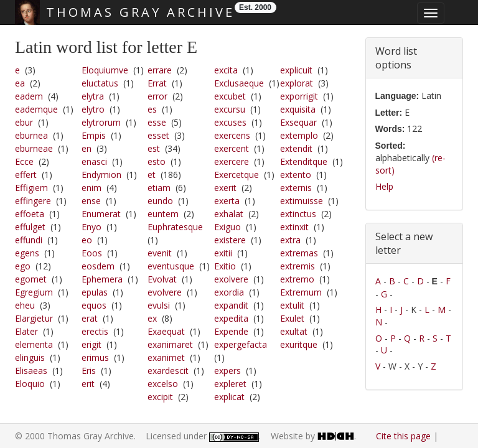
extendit (296, 148)
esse (157, 122)
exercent (232, 148)
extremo (297, 279)
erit (88, 384)
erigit (91, 344)
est (154, 148)
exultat (294, 331)
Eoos (92, 253)
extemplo (299, 135)
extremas (299, 253)
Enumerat (101, 214)
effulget (30, 227)
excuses (230, 122)
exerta (227, 201)
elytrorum (101, 122)
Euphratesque (175, 227)
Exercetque (237, 175)
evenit (160, 253)
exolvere (231, 279)
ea (20, 83)
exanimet (166, 357)
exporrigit (299, 96)
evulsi (159, 305)
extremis (298, 266)
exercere (232, 161)
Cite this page (403, 436)
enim (91, 188)
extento (296, 175)
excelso (163, 384)
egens (27, 253)
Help (384, 186)
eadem (29, 96)
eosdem (98, 266)
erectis (95, 331)
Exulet (292, 318)
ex (152, 318)
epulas (95, 292)
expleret (230, 384)
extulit (292, 305)
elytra (93, 96)
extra (290, 240)
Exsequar (298, 122)
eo (87, 240)
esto (157, 161)
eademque (36, 109)
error (157, 96)
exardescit (168, 371)
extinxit (294, 227)
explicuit (296, 70)
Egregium (34, 292)
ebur (24, 122)
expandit (231, 305)
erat (90, 318)
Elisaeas (31, 371)
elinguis (30, 357)
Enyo (91, 227)
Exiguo (227, 227)
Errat (157, 83)
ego (23, 266)
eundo (160, 201)
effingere (33, 201)
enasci (94, 161)
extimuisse (302, 201)
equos (94, 305)
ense (91, 201)
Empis (94, 135)
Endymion (101, 175)
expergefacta (241, 344)
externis (296, 188)
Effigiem (31, 188)
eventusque (171, 266)
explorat (297, 83)
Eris (89, 371)
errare (160, 70)
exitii (223, 253)
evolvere (165, 292)
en (87, 148)
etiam (159, 188)
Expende (231, 331)
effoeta (30, 214)
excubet (230, 96)
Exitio (225, 266)
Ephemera (102, 279)
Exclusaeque (239, 83)
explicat (229, 397)
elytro (93, 109)
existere (230, 240)
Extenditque (304, 161)
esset (158, 135)
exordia (229, 292)
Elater (26, 331)
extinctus (298, 214)
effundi (29, 240)
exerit (225, 188)
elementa (34, 344)
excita (226, 70)
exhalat (229, 214)
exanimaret (170, 344)
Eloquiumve (105, 70)
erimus (95, 357)
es (152, 109)
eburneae (34, 148)
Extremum (301, 292)
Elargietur (34, 318)
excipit (160, 397)
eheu (25, 305)
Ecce (24, 161)
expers (227, 371)
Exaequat (166, 331)
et (152, 175)
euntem (163, 214)
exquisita (298, 109)
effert (26, 175)
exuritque (299, 344)
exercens (232, 135)
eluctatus (100, 83)
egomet (31, 279)
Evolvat (162, 279)
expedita (231, 318)
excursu (230, 109)
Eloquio (30, 384)
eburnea (31, 135)
